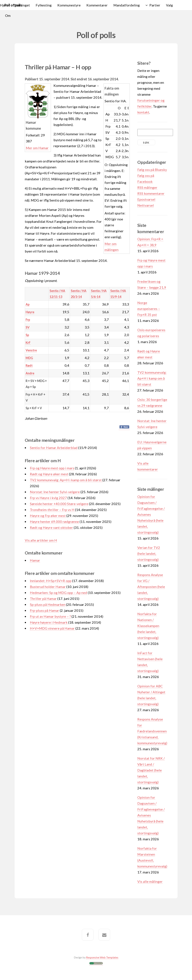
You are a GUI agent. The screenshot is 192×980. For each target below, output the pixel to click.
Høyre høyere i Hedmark (49, 622)
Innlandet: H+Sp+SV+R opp (51, 581)
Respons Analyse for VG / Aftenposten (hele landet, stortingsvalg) (151, 587)
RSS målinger (147, 187)
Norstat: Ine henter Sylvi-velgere (55, 492)
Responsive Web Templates (102, 957)
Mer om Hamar (37, 148)
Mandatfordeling (127, 5)
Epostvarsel (146, 199)
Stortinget (22, 5)
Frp (28, 320)
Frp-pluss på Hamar (44, 610)
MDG (29, 358)
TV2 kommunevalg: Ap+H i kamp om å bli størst (66, 480)
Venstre (31, 350)
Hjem (4, 5)
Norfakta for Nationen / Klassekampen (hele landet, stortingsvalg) (148, 626)
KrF (28, 343)
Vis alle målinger (150, 881)
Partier (155, 5)
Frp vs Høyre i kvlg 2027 (48, 498)
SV (28, 327)
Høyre (30, 312)
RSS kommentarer (151, 193)
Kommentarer (97, 5)
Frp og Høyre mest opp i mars (52, 468)
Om (8, 15)
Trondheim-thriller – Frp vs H (52, 510)
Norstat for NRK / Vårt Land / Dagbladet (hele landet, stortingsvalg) (151, 770)
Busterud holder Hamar (48, 587)
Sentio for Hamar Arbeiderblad (54, 448)
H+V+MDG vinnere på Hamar (52, 628)
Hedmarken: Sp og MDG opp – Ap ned (58, 593)
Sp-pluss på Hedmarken (48, 604)
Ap (28, 304)
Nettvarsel (146, 205)
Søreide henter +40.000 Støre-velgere (59, 504)
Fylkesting (44, 5)
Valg (169, 5)
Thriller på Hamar (43, 599)
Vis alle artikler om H (41, 540)
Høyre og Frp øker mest (48, 516)
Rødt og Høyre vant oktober (51, 527)
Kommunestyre (69, 5)
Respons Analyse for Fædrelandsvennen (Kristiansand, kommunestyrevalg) (152, 731)
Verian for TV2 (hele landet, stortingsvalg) (149, 553)
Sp (27, 335)
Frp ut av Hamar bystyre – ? (50, 616)
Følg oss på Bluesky (152, 170)
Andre (30, 373)
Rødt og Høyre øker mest (49, 474)
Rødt (29, 366)
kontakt (143, 112)
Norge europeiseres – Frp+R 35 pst (149, 309)
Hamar (35, 560)
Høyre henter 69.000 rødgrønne (54, 522)
